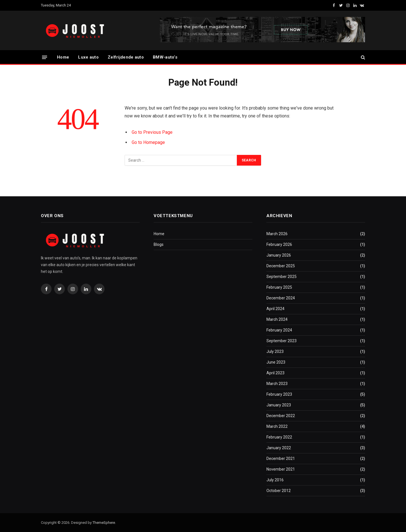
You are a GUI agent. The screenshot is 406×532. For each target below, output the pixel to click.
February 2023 (279, 394)
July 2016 (275, 480)
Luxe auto (88, 57)
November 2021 (281, 469)
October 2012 (279, 491)
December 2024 (281, 298)
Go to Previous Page (152, 132)
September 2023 (282, 341)
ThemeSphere (104, 523)
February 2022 (279, 437)
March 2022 (277, 426)
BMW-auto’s (165, 57)
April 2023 (275, 373)
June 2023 (276, 362)
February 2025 (279, 287)
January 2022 (279, 448)
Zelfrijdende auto (126, 57)
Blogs (159, 244)
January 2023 (279, 405)
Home (63, 57)
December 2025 (281, 266)
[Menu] (45, 57)
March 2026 (277, 234)
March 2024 (277, 319)
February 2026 (279, 244)
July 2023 (275, 351)
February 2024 (279, 330)
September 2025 (282, 277)
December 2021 (281, 458)
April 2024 (275, 309)
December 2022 (281, 416)
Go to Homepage (148, 142)
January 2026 (279, 255)
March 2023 (277, 384)
